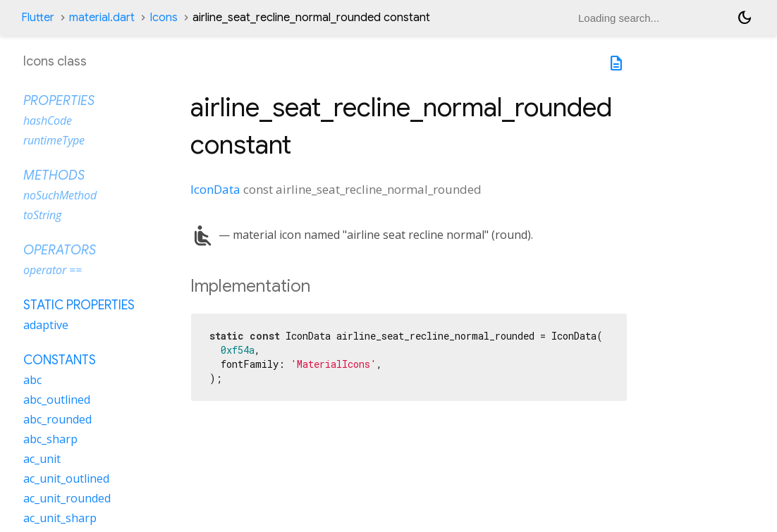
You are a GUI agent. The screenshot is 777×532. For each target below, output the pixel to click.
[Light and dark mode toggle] (745, 18)
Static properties (79, 305)
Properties (59, 101)
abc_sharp (50, 439)
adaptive (46, 325)
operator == (53, 270)
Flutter (38, 18)
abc (32, 380)
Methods (54, 175)
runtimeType (54, 140)
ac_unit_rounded (67, 498)
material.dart (102, 18)
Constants (60, 360)
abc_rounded (57, 419)
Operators (60, 250)
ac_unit (42, 459)
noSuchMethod (60, 195)
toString (42, 215)
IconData (215, 189)
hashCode (48, 120)
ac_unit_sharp (60, 518)
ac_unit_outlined (66, 478)
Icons (164, 18)
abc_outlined (57, 400)
